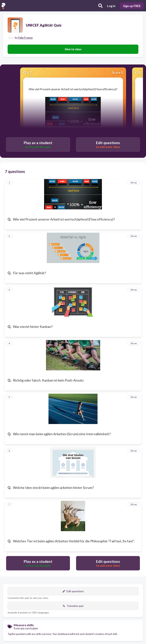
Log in (111, 6)
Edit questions (73, 591)
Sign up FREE (132, 6)
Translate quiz (73, 606)
